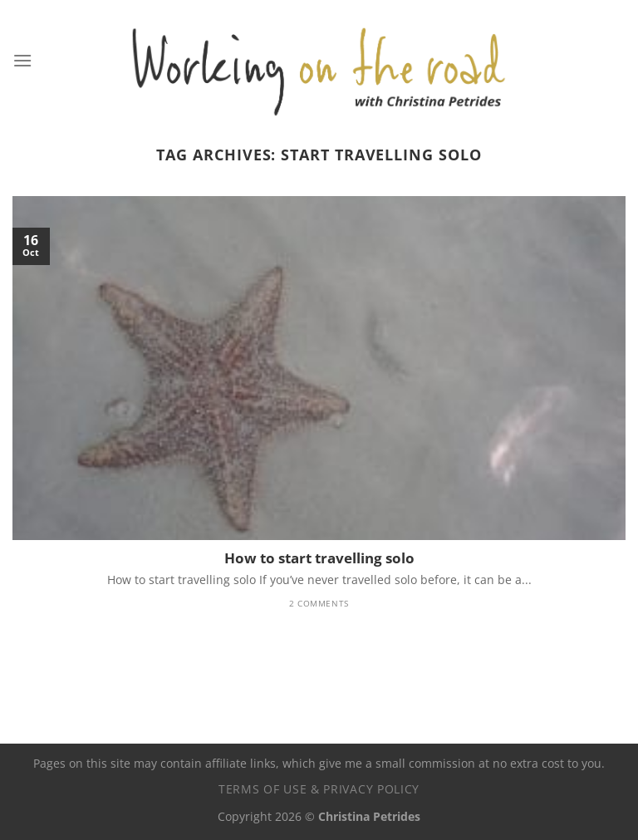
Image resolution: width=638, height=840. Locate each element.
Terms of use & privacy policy (319, 789)
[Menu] (22, 60)
